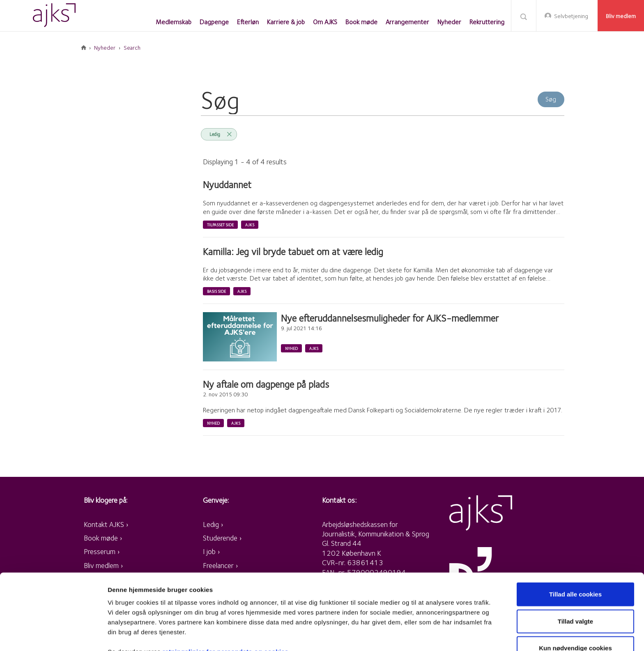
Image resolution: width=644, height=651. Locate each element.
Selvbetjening (571, 16)
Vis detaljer (427, 635)
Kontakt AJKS (104, 524)
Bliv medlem (621, 16)
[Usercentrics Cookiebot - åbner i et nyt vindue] (53, 635)
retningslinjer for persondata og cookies (226, 608)
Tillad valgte (575, 578)
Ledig (215, 134)
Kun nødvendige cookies (575, 604)
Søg (524, 16)
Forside (84, 48)
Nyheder (105, 48)
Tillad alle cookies (575, 551)
